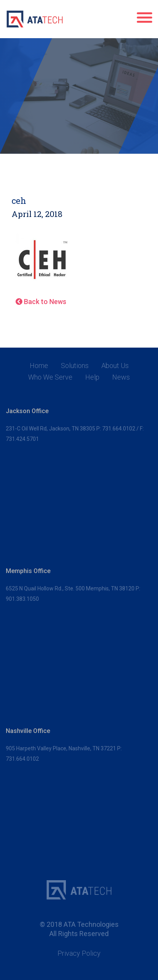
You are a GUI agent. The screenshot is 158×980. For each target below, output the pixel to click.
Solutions (75, 366)
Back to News (41, 302)
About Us (115, 366)
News (121, 377)
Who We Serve (50, 377)
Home (39, 366)
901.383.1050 (22, 599)
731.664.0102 (119, 429)
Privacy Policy (79, 953)
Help (92, 377)
